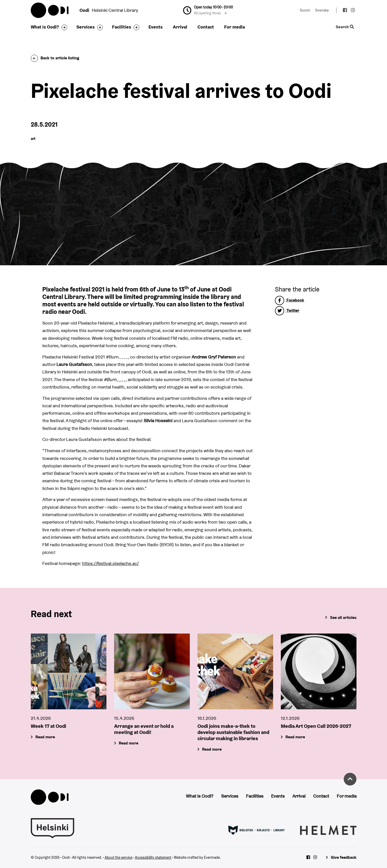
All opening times (210, 13)
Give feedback (344, 857)
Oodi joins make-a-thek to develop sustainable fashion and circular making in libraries (233, 732)
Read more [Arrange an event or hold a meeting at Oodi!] (128, 743)
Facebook (290, 300)
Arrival (180, 27)
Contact (206, 27)
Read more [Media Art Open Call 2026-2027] (295, 737)
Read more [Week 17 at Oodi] (45, 737)
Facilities (122, 27)
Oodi (50, 10)
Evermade (212, 857)
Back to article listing (55, 58)
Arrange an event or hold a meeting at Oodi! (144, 729)
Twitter (287, 310)
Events (156, 27)
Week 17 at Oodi (48, 726)
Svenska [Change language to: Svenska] (322, 10)
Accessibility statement (153, 857)
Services (86, 27)
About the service (118, 857)
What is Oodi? (45, 27)
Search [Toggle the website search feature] (345, 27)
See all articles (343, 617)
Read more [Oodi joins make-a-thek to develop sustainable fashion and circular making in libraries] (212, 749)
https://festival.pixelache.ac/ (110, 563)
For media (235, 27)
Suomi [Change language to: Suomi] (305, 10)
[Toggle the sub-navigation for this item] (63, 27)
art (33, 139)
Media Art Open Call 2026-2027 (316, 726)
